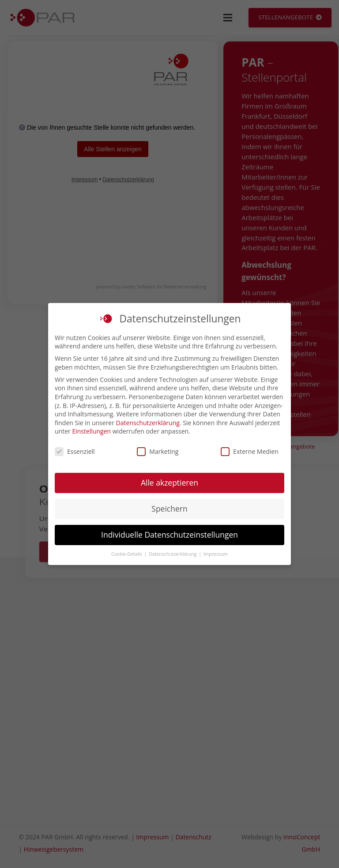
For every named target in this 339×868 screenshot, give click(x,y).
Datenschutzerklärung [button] (173, 554)
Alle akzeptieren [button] (169, 483)
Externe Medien (250, 451)
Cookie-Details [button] (127, 554)
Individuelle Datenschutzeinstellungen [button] (169, 535)
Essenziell (75, 451)
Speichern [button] (169, 509)
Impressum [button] (216, 554)
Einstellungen (91, 431)
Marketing (158, 451)
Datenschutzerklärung (148, 423)
